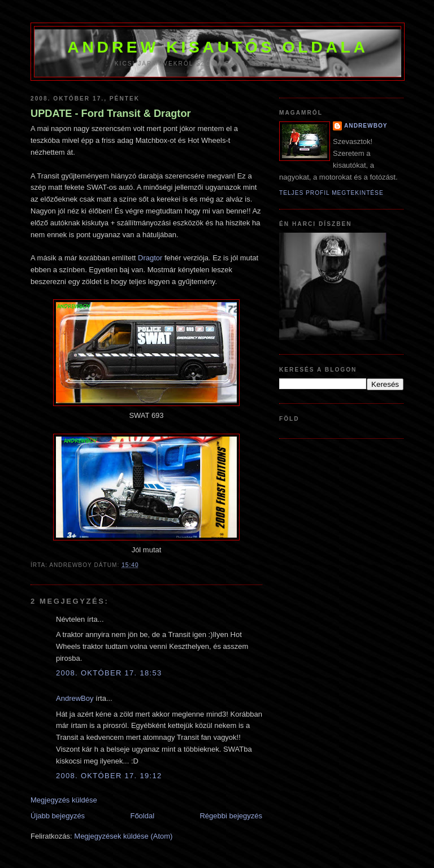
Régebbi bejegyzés (231, 816)
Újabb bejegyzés (58, 816)
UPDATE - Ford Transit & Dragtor (111, 114)
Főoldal (142, 816)
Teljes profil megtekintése (331, 193)
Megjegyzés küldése (64, 800)
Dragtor (150, 258)
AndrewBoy (75, 698)
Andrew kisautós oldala (218, 47)
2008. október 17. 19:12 (109, 776)
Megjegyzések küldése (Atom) (123, 836)
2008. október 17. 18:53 (109, 673)
